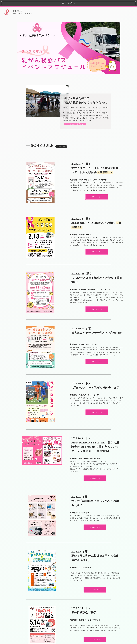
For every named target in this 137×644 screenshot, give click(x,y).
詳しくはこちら (95, 633)
